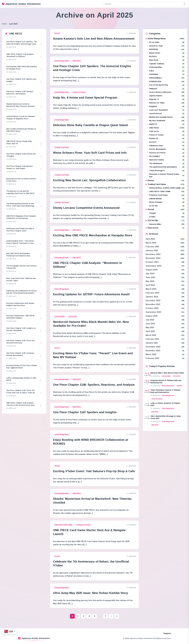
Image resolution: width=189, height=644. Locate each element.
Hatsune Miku (60, 317)
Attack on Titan (166, 46)
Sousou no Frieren (166, 153)
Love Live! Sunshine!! (166, 110)
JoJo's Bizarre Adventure (166, 92)
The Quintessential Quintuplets (166, 167)
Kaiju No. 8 (166, 99)
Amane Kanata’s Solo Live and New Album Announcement (94, 39)
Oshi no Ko (166, 131)
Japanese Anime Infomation (21, 4)
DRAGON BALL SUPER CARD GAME (166, 188)
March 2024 (151, 289)
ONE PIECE (77, 61)
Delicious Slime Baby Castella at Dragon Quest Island (90, 125)
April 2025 (150, 239)
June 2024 (150, 277)
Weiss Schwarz (166, 202)
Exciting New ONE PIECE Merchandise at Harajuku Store (93, 235)
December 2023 (153, 301)
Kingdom (166, 106)
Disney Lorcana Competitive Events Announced (86, 208)
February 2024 (152, 293)
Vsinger (166, 213)
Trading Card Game (62, 147)
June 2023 (150, 324)
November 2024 (153, 258)
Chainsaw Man (166, 67)
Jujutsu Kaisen (166, 96)
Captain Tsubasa (166, 64)
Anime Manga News (62, 61)
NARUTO (166, 124)
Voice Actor (165, 228)
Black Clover (166, 53)
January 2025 (152, 250)
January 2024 (152, 297)
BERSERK (166, 49)
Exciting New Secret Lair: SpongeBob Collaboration (89, 180)
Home (4, 24)
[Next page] (111, 616)
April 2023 (150, 331)
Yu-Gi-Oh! (166, 206)
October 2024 (152, 262)
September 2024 (153, 266)
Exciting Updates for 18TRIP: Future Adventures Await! (91, 294)
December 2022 (153, 347)
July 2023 (150, 320)
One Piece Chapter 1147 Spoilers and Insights (85, 412)
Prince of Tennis (166, 135)
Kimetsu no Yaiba (79, 92)
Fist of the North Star (166, 85)
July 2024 (150, 274)
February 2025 (152, 247)
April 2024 (150, 285)
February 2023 (152, 339)
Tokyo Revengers (166, 171)
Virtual (57, 33)
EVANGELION (166, 82)
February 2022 (152, 358)
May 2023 (150, 327)
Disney (165, 180)
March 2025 (151, 243)
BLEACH (166, 56)
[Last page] (117, 616)
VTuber (166, 217)
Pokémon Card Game (166, 195)
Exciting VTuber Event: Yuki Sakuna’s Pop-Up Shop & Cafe (94, 471)
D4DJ (166, 71)
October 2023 (152, 308)
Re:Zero (166, 142)
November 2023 (153, 304)
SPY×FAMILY (166, 156)
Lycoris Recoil (166, 114)
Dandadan (166, 74)
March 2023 (151, 335)
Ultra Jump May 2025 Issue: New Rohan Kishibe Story (91, 593)
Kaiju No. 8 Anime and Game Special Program (85, 98)
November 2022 (153, 351)
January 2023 (152, 343)
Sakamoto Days (166, 146)
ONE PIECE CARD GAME (63, 525)
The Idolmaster (166, 163)
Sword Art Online (166, 160)
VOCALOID (73, 317)
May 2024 (150, 281)
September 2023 (153, 312)
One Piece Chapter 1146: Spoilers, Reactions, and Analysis (94, 385)
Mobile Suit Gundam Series (166, 117)
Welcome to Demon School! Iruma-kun (166, 175)
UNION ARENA (166, 199)
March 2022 (151, 354)
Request (167, 633)
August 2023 (152, 316)
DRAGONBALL (166, 78)
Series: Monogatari (166, 149)
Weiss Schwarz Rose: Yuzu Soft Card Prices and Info (90, 153)
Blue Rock (166, 60)
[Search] (185, 4)
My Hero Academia (166, 121)
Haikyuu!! (166, 89)
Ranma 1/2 (166, 138)
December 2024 (153, 254)
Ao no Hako (166, 42)
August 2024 (152, 270)
